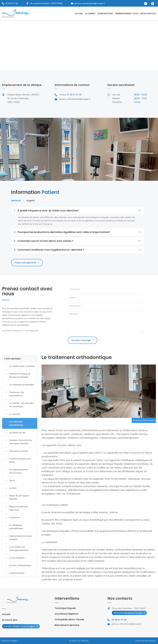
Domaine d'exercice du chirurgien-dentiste (20, 442)
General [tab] (16, 201)
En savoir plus (148, 14)
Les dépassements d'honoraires (18, 471)
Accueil (79, 14)
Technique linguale (65, 608)
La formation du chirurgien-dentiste (19, 549)
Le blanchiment (17, 573)
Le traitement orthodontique (16, 423)
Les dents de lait (17, 433)
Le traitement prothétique (22, 385)
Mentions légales (10, 641)
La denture (14, 518)
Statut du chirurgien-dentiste (19, 497)
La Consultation (17, 558)
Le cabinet (90, 14)
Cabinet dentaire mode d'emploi (20, 538)
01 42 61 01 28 (12, 3)
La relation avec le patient (22, 366)
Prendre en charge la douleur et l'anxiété (20, 375)
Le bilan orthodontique (20, 565)
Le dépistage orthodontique (16, 527)
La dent (13, 488)
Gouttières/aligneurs (67, 614)
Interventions (105, 14)
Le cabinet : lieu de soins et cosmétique (21, 405)
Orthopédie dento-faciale (69, 619)
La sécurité (15, 414)
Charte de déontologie (145, 641)
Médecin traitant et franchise (19, 508)
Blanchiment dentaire (67, 625)
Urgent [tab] (31, 201)
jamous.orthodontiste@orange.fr (90, 3)
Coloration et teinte (19, 451)
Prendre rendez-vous (127, 14)
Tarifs (12, 481)
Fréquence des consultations (17, 394)
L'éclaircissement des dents (20, 460)
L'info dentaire (12, 359)
